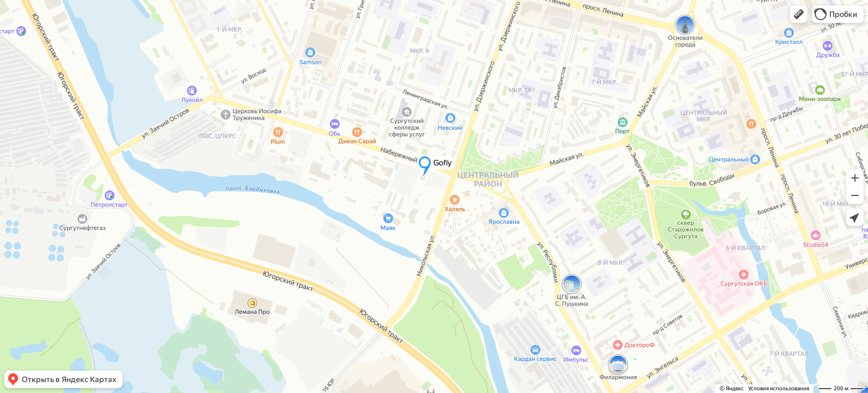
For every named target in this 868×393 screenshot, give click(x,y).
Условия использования (779, 388)
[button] (799, 14)
